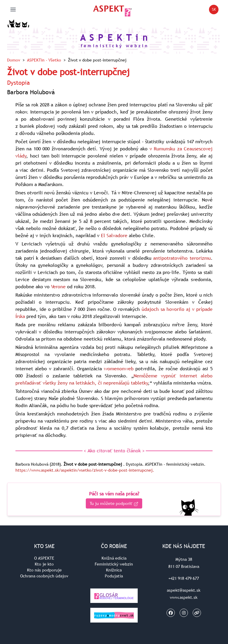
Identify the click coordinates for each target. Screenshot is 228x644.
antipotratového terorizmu (182, 258)
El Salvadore (114, 235)
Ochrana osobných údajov (44, 576)
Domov (14, 60)
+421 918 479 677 (184, 578)
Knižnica (114, 570)
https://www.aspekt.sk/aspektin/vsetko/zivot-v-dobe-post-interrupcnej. (85, 470)
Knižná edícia (114, 558)
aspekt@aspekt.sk (184, 590)
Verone (58, 286)
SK (215, 11)
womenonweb (119, 369)
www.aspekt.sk (184, 597)
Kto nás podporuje (44, 570)
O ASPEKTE (44, 558)
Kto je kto (44, 564)
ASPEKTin (44, 60)
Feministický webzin (114, 564)
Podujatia (114, 576)
